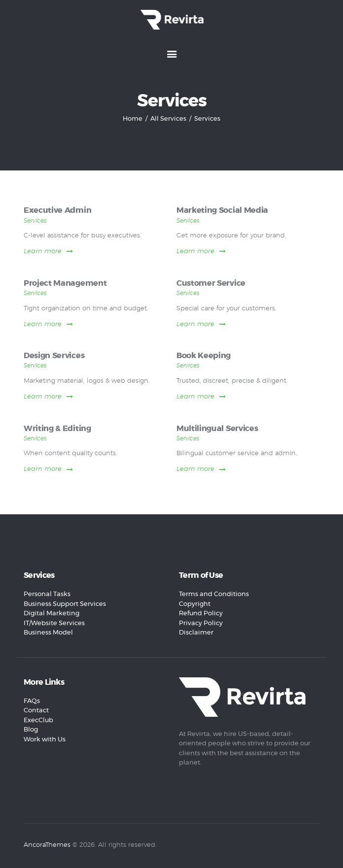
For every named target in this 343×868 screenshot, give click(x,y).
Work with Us (45, 740)
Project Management (65, 284)
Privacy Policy (201, 623)
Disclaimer (196, 633)
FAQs (32, 701)
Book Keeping (204, 356)
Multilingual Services (217, 429)
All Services (168, 119)
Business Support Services (65, 604)
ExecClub (38, 720)
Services (35, 221)
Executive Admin (57, 211)
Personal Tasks (47, 594)
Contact (36, 711)
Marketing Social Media (222, 211)
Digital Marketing (51, 614)
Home (133, 119)
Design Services (54, 356)
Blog (31, 730)
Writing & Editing (57, 429)
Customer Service (211, 284)
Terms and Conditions (214, 594)
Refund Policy (201, 614)
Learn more (43, 251)
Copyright (195, 604)
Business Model (48, 633)
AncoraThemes (47, 845)
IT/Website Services (54, 623)
